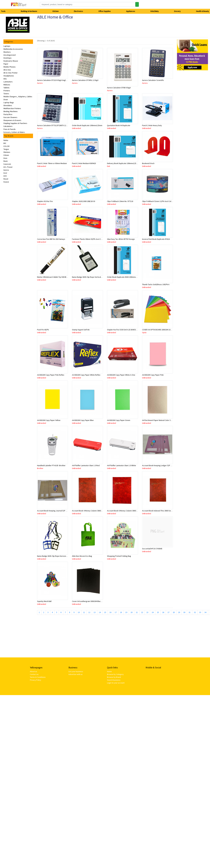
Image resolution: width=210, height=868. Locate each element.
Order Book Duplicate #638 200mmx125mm (124, 277)
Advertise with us (76, 674)
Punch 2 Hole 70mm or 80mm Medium (52, 163)
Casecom (7, 164)
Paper (6, 64)
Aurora (6, 170)
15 (105, 612)
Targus (6, 149)
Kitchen (56, 11)
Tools (3, 11)
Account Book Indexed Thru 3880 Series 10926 (161, 511)
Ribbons (7, 85)
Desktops (7, 58)
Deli (109, 166)
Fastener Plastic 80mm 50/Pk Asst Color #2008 (91, 239)
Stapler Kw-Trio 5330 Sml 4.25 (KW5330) (123, 330)
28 (174, 612)
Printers (7, 91)
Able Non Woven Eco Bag (82, 556)
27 (168, 612)
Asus (5, 158)
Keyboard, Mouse (11, 61)
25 (158, 612)
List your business (76, 671)
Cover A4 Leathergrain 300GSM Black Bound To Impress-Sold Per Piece (100, 601)
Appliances (131, 11)
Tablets (6, 88)
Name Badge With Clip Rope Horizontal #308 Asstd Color (60, 556)
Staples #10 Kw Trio (45, 201)
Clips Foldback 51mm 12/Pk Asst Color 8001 (160, 201)
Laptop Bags (9, 102)
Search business (114, 680)
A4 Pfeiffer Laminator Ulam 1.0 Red (86, 465)
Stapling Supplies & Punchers (15, 123)
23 (147, 612)
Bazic (6, 161)
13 (95, 612)
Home (109, 671)
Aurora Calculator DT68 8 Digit (119, 88)
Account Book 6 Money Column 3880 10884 (124, 511)
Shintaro (7, 152)
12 (89, 612)
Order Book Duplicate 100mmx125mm (87, 125)
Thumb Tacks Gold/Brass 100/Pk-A (156, 284)
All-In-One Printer (10, 73)
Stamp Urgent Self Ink (81, 330)
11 (84, 612)
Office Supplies (105, 11)
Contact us (34, 674)
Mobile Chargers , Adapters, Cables (18, 97)
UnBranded (76, 128)
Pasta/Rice (8, 114)
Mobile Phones (9, 67)
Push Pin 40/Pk (43, 330)
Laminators (8, 82)
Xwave (6, 182)
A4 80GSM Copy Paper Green (119, 420)
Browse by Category (115, 674)
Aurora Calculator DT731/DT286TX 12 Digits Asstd (57, 125)
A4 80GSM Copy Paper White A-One (121, 375)
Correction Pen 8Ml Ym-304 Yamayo (51, 239)
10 (79, 612)
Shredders (8, 105)
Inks (5, 79)
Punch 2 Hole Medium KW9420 (84, 163)
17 (116, 612)
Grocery (177, 11)
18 (121, 612)
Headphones (9, 76)
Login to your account (116, 683)
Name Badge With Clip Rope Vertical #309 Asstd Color (93, 277)
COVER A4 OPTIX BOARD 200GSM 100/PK (158, 330)
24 (153, 612)
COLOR (6, 146)
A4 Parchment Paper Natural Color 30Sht (158, 420)
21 (137, 612)
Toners (6, 94)
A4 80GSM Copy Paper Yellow (49, 420)
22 (142, 612)
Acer (5, 173)
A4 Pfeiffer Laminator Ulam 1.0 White (122, 465)
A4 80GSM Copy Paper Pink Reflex (51, 375)
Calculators (8, 126)
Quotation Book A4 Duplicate (119, 125)
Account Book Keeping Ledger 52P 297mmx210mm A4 (164, 465)
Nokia (6, 140)
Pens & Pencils (9, 129)
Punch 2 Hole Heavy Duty (152, 125)
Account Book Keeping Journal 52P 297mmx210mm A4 (59, 511)
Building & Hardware (29, 11)
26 (163, 612)
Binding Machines (10, 111)
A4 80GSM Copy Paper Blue (83, 420)
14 (100, 612)
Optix (144, 332)
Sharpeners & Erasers (12, 120)
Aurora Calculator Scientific (153, 80)
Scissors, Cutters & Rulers (14, 132)
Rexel (6, 179)
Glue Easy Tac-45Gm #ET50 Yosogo (121, 239)
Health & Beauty (202, 11)
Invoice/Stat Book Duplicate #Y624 (156, 239)
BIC (5, 143)
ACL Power (8, 167)
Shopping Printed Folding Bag (119, 556)
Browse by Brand (114, 677)
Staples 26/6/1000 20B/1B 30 (83, 201)
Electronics (78, 11)
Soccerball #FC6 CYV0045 (152, 549)
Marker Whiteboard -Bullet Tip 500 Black (53, 277)
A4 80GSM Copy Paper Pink (153, 375)
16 (110, 612)
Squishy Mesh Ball (44, 601)
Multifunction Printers (12, 108)
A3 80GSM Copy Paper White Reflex (86, 375)
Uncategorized (9, 55)
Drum (6, 99)
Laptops (7, 46)
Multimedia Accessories (13, 49)
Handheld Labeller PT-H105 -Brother (51, 465)
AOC (5, 176)
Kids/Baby (155, 11)
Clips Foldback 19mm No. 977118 (120, 201)
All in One (7, 70)
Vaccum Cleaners (10, 117)
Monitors (7, 52)
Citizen (6, 155)
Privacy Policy (36, 680)
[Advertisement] (77, 637)
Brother (40, 468)
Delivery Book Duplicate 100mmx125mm (123, 163)
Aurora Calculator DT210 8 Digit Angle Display (55, 80)
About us (33, 671)
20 (132, 612)
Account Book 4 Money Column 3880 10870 (89, 511)
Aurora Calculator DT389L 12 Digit (85, 80)
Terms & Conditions (38, 677)
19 (126, 612)
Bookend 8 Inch (148, 163)
